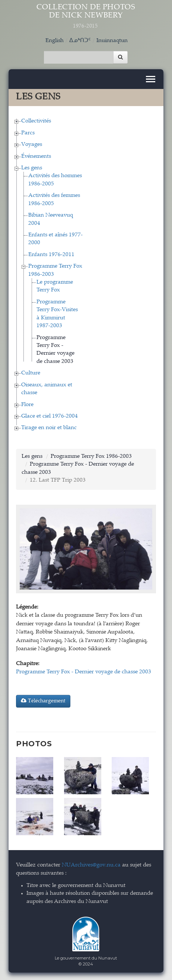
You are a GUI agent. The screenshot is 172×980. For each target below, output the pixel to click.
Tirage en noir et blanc (49, 428)
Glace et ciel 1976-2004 (50, 416)
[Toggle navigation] (151, 79)
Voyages (32, 145)
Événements (36, 157)
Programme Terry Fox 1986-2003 (91, 457)
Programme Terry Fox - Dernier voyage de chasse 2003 (84, 672)
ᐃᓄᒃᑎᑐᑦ (80, 41)
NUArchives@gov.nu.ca (91, 865)
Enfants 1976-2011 (51, 255)
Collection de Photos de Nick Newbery (86, 17)
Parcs (28, 133)
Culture (31, 373)
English (55, 41)
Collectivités (36, 121)
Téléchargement (43, 701)
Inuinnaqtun (112, 41)
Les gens (32, 168)
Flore (27, 405)
